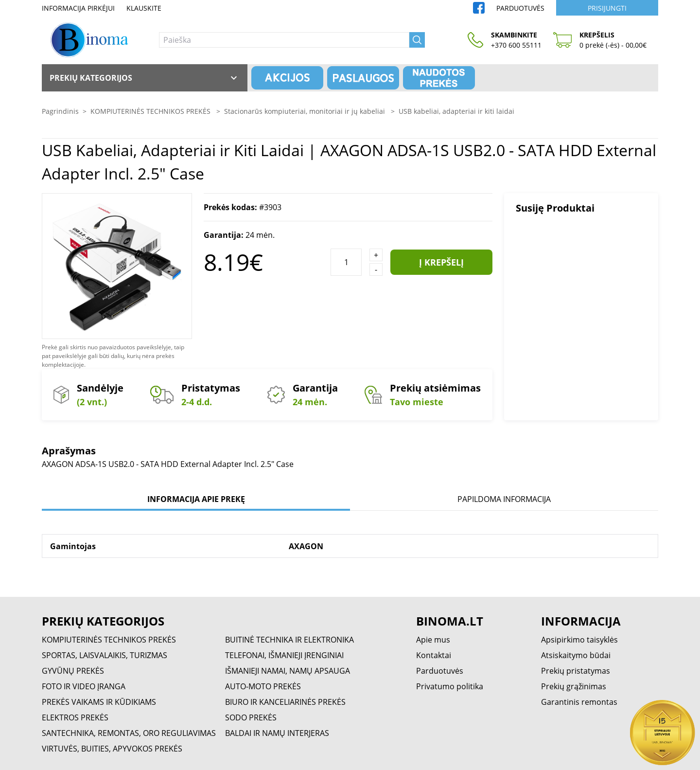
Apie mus (433, 640)
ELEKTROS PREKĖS (75, 717)
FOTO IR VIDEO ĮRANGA (84, 686)
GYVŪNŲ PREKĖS (73, 671)
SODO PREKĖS (251, 717)
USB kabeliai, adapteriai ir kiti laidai (456, 111)
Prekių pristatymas (576, 671)
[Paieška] (284, 40)
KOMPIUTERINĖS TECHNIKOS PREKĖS (151, 111)
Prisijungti (607, 8)
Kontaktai (434, 655)
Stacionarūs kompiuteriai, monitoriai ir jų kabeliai (306, 111)
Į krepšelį (441, 262)
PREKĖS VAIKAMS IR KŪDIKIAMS (99, 702)
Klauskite (144, 8)
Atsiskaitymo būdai (576, 655)
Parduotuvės (520, 8)
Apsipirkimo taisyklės (579, 640)
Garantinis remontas (579, 702)
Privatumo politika (450, 686)
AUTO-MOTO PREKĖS (263, 686)
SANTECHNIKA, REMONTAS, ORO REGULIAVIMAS (129, 733)
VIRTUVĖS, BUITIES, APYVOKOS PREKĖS (112, 749)
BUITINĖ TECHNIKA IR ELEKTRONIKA (289, 640)
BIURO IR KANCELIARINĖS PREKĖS (285, 702)
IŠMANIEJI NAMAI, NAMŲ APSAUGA (288, 671)
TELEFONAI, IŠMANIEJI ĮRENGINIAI (284, 655)
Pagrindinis (60, 111)
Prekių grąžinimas (574, 686)
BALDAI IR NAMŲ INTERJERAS (277, 733)
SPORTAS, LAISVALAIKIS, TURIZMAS (105, 655)
